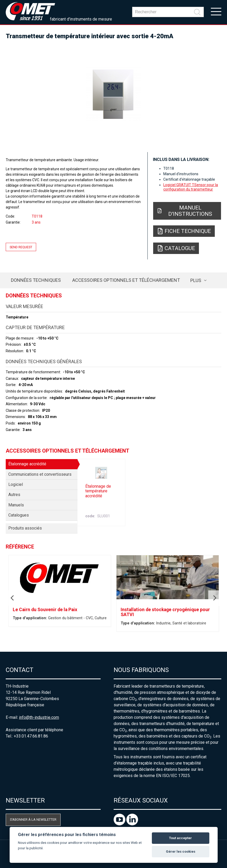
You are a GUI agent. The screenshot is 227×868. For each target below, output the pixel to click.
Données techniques (36, 280)
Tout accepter (180, 838)
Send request (21, 247)
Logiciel (16, 484)
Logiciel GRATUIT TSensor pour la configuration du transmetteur (191, 187)
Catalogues (19, 515)
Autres (14, 495)
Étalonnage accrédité (27, 464)
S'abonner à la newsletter (33, 820)
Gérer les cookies (181, 851)
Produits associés (25, 528)
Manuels (16, 505)
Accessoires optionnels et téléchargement (126, 280)
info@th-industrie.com (39, 717)
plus (196, 280)
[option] (114, 94)
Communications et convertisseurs (40, 474)
